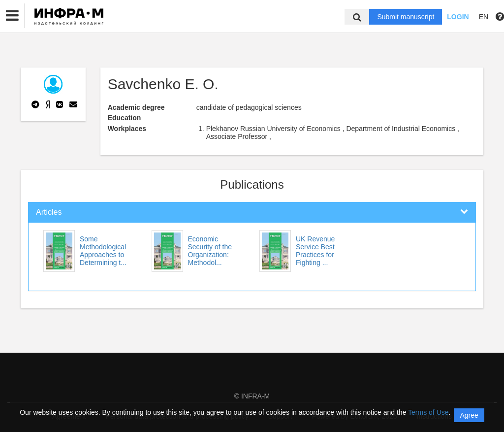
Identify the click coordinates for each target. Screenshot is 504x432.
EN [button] (484, 17)
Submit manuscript (406, 17)
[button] (12, 16)
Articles (49, 212)
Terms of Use (428, 412)
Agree (469, 415)
